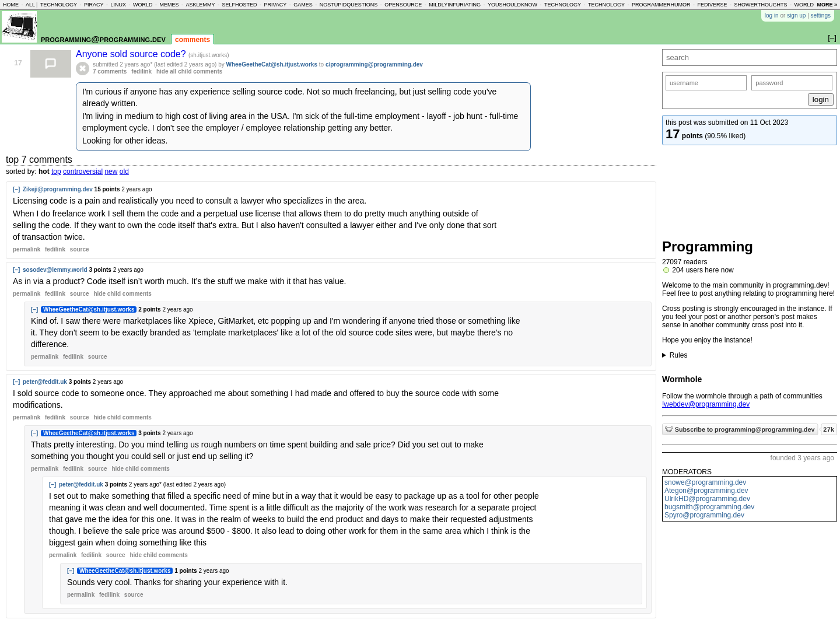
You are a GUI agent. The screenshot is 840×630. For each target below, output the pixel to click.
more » (827, 5)
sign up (796, 15)
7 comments (110, 71)
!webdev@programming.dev (706, 404)
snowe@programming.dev (705, 482)
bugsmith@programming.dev (709, 507)
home (11, 5)
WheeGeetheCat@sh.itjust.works (272, 64)
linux (118, 5)
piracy (94, 5)
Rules (679, 355)
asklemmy (200, 5)
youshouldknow (512, 5)
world (143, 5)
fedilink (141, 71)
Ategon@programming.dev (706, 491)
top (56, 171)
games (303, 5)
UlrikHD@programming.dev (707, 499)
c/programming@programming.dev (374, 64)
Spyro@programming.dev (704, 515)
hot (44, 171)
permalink (27, 249)
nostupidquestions (349, 5)
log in (772, 15)
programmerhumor (661, 5)
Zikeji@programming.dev (58, 189)
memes (169, 5)
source (80, 249)
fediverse (713, 5)
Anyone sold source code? (132, 54)
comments (192, 40)
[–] (16, 189)
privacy (275, 5)
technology (59, 5)
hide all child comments (189, 71)
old (124, 171)
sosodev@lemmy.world (55, 270)
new (111, 171)
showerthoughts (761, 5)
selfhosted (239, 5)
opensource (403, 5)
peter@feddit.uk (45, 382)
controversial (83, 171)
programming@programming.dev (103, 39)
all (30, 5)
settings (821, 15)
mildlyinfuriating (455, 5)
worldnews (812, 5)
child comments (122, 294)
